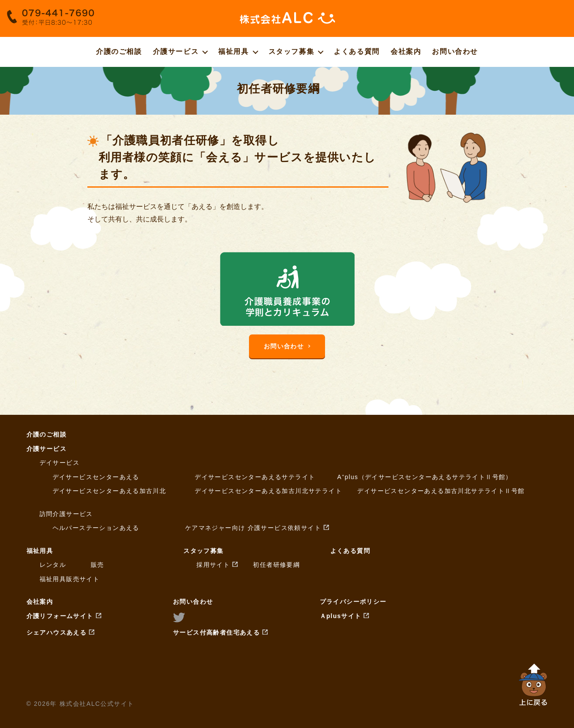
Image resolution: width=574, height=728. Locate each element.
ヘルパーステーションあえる (96, 528)
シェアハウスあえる (57, 632)
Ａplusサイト (341, 616)
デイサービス (60, 463)
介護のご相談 (119, 51)
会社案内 (406, 51)
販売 (98, 565)
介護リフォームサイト (60, 616)
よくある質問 (357, 51)
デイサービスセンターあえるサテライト (255, 477)
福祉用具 (233, 51)
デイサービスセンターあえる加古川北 (109, 491)
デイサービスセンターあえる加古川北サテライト (268, 491)
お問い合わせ (455, 51)
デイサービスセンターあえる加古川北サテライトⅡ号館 (441, 491)
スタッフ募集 (292, 51)
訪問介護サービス (66, 514)
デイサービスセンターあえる (96, 477)
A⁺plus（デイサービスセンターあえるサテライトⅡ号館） (425, 477)
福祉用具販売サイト (70, 579)
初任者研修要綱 (276, 565)
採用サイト (213, 565)
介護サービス (176, 51)
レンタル (53, 565)
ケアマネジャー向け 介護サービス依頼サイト (253, 528)
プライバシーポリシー (353, 602)
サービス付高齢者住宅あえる (216, 632)
